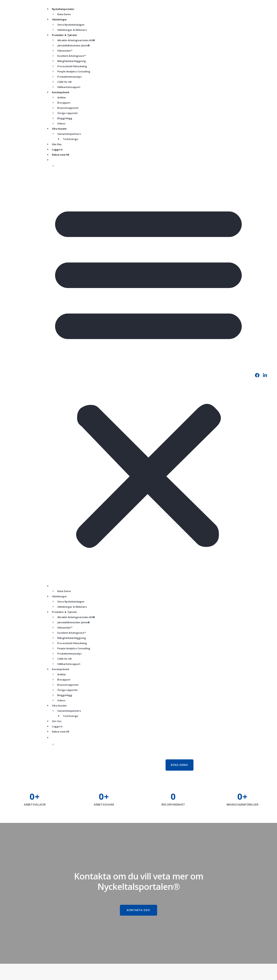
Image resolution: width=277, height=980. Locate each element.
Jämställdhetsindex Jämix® (74, 45)
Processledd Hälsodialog (72, 66)
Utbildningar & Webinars (72, 30)
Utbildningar (59, 19)
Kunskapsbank (61, 92)
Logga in (57, 149)
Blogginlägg (65, 118)
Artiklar (62, 97)
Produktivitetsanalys (69, 77)
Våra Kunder (59, 129)
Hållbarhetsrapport (69, 87)
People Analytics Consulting (74, 71)
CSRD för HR (64, 82)
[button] (148, 374)
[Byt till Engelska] (153, 166)
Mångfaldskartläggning (72, 61)
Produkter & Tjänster (65, 35)
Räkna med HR (61, 155)
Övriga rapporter (68, 113)
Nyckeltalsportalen (63, 9)
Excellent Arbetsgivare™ (72, 56)
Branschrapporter (68, 108)
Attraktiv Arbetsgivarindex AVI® (76, 40)
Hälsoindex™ (65, 51)
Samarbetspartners (69, 134)
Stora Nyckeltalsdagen (71, 25)
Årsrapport (64, 103)
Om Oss (57, 144)
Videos (61, 123)
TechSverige (70, 139)
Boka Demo (64, 14)
